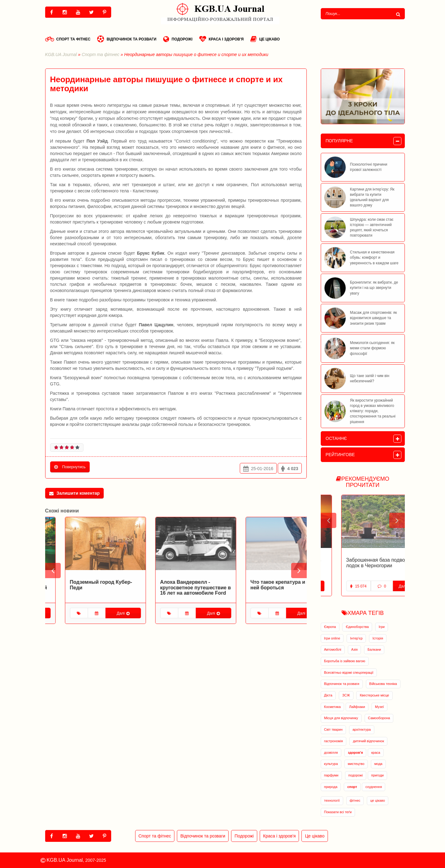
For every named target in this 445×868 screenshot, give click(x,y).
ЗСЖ (346, 695)
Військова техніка (383, 684)
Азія (355, 649)
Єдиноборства (357, 627)
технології (332, 800)
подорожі (356, 775)
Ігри (382, 627)
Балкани (374, 649)
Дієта (328, 695)
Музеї (379, 707)
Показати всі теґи (338, 812)
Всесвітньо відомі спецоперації (349, 672)
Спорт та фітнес (68, 39)
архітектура (362, 729)
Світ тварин (334, 729)
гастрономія (334, 741)
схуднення (374, 787)
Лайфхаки (357, 707)
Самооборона (379, 718)
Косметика (333, 707)
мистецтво (356, 764)
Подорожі (178, 39)
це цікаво (378, 800)
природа (331, 787)
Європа (330, 627)
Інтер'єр (356, 638)
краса (376, 752)
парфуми (331, 775)
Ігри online (332, 638)
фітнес (355, 800)
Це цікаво (265, 39)
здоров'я (355, 752)
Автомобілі (333, 649)
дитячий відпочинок (368, 741)
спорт (352, 787)
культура (331, 764)
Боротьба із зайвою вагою (345, 661)
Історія (378, 638)
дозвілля (331, 752)
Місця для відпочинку (341, 718)
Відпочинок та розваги (127, 39)
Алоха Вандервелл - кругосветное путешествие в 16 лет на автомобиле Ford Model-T (266, 590)
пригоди (377, 775)
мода (378, 764)
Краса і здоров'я (221, 39)
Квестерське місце (374, 695)
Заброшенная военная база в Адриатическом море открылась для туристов (360, 565)
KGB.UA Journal (61, 54)
